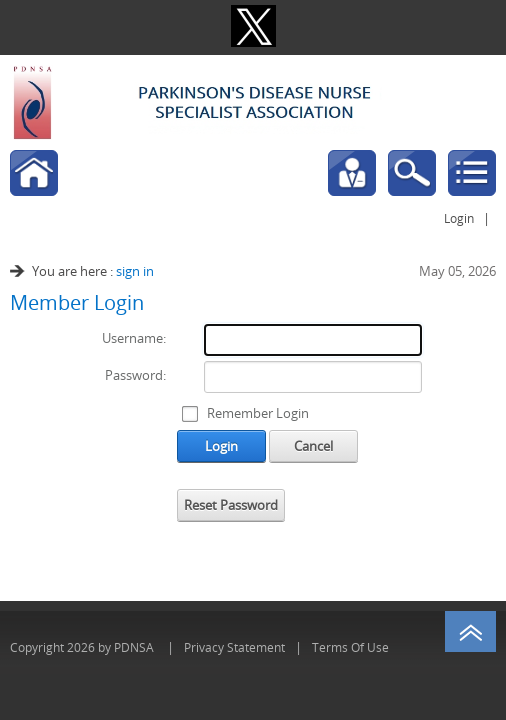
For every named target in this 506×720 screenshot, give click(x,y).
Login (459, 218)
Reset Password (231, 505)
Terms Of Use (350, 647)
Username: (134, 338)
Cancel (313, 446)
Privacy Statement (234, 647)
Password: (135, 375)
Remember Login (258, 413)
